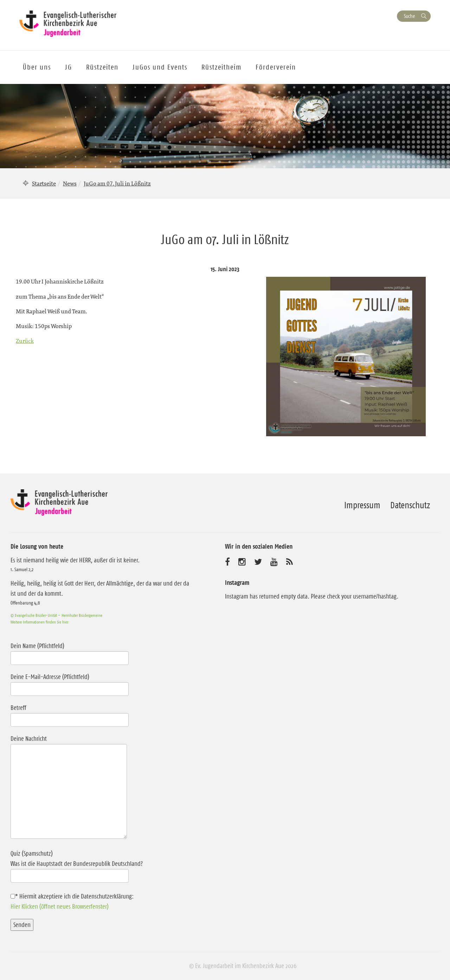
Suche (409, 16)
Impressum (362, 505)
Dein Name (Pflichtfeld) (70, 652)
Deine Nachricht (69, 788)
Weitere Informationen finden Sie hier (39, 622)
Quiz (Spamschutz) (103, 865)
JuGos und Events (160, 67)
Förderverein (276, 67)
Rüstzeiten (102, 67)
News (70, 183)
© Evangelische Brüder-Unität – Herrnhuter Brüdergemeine (56, 615)
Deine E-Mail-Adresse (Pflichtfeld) (70, 683)
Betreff (70, 714)
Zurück (25, 341)
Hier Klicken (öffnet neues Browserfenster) (60, 907)
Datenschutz (410, 505)
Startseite (44, 183)
